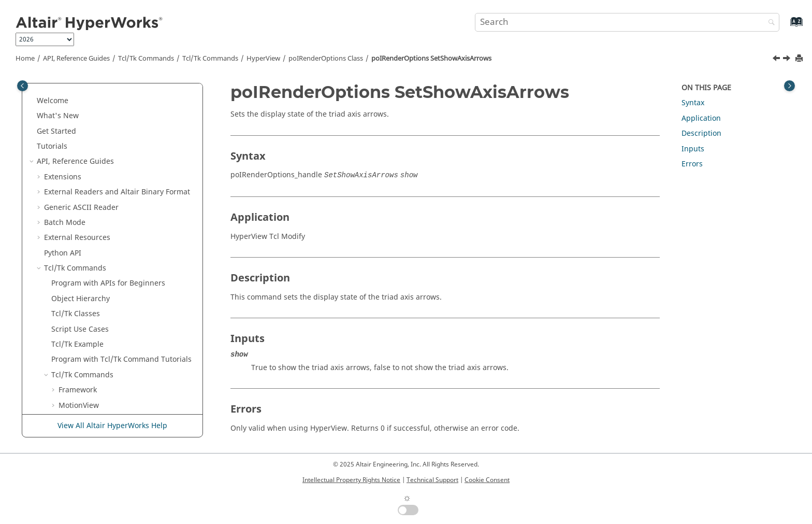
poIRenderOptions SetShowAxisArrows (431, 59)
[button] (69, 98)
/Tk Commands (210, 59)
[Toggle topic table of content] (789, 86)
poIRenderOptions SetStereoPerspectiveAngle (120, 312)
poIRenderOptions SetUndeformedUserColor (118, 413)
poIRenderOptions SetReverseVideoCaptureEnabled (130, 154)
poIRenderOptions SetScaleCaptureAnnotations (122, 180)
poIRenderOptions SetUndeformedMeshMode (120, 363)
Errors (692, 164)
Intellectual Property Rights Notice (351, 480)
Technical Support (432, 480)
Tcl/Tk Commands (146, 59)
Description (701, 133)
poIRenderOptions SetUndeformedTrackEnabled (124, 388)
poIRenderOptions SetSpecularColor (105, 245)
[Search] (769, 23)
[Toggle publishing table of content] (23, 86)
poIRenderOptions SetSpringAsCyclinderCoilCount (127, 271)
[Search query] (627, 22)
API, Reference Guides (76, 59)
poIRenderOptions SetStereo (123, 291)
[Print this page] (800, 59)
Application (701, 118)
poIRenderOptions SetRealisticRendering (111, 103)
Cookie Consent (487, 480)
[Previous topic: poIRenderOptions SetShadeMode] (777, 60)
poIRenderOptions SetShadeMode (132, 200)
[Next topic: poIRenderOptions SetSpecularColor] (788, 60)
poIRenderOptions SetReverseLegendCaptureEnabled (133, 129)
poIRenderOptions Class (326, 59)
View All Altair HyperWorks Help (112, 426)
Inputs (693, 149)
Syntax (693, 103)
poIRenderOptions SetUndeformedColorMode (119, 337)
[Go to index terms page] (785, 27)
